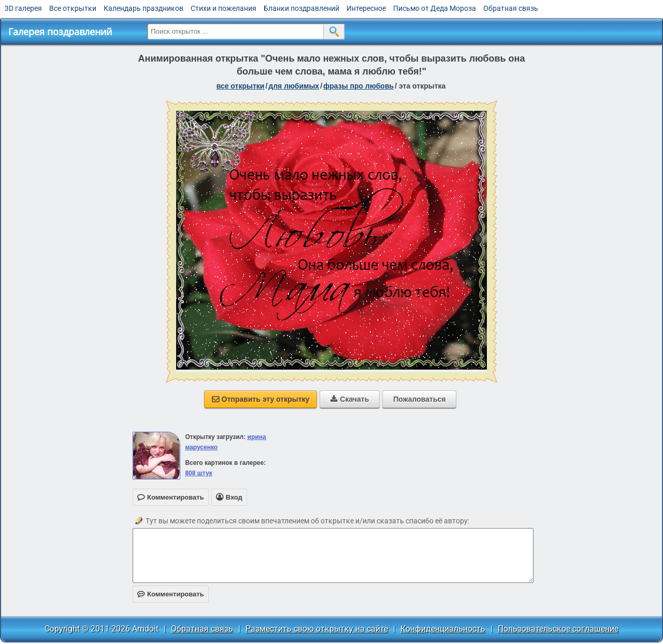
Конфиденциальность (443, 629)
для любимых (294, 86)
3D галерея (23, 8)
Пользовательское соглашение (558, 629)
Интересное (366, 8)
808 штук (198, 473)
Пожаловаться (419, 399)
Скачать (350, 399)
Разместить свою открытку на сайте (317, 629)
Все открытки (73, 8)
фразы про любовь (358, 86)
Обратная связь (511, 8)
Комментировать (171, 594)
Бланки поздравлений (301, 8)
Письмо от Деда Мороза (435, 8)
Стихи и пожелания (224, 8)
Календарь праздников (143, 8)
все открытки (241, 86)
